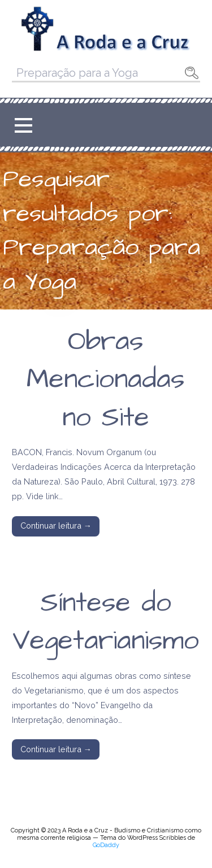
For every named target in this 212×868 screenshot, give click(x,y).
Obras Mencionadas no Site (106, 380)
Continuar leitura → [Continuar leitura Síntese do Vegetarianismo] (56, 749)
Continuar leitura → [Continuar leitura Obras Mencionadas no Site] (56, 525)
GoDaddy (106, 845)
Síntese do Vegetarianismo (106, 622)
